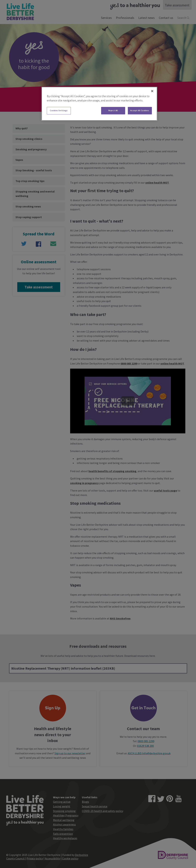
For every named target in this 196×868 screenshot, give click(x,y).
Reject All (113, 110)
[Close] (152, 91)
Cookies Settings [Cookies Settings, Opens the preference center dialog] (59, 110)
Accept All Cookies (140, 110)
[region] (99, 104)
